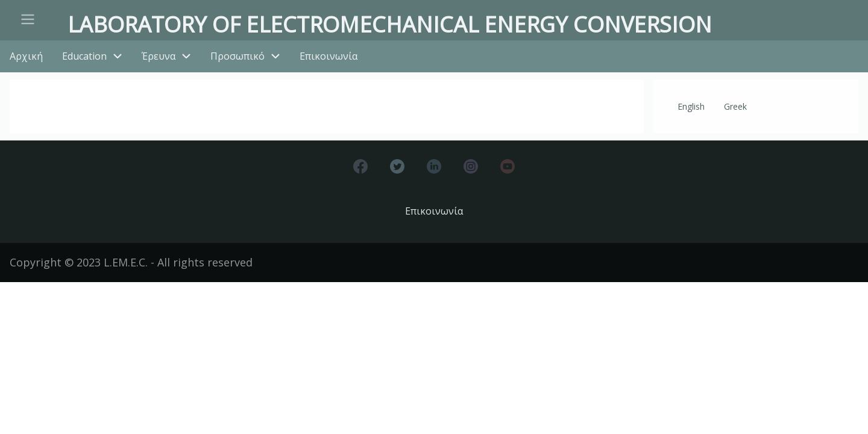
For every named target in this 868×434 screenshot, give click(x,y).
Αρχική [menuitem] (26, 56)
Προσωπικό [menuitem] (237, 56)
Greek (735, 106)
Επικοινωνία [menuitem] (329, 56)
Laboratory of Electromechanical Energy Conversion (390, 24)
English (691, 106)
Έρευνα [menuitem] (159, 56)
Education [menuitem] (84, 56)
